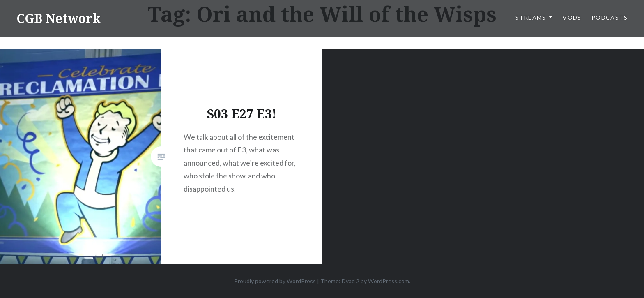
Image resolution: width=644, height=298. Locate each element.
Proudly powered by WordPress (275, 281)
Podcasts (609, 17)
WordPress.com (389, 281)
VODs (572, 17)
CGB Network (59, 18)
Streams (531, 17)
